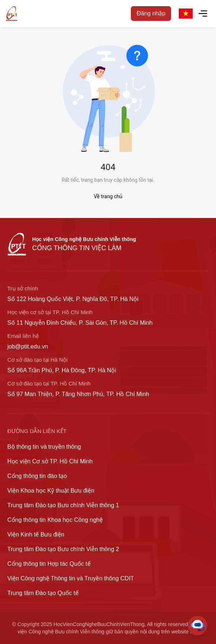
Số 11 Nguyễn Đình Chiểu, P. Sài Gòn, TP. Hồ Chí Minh (80, 323)
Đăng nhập (151, 13)
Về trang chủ (108, 196)
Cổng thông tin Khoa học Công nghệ (55, 520)
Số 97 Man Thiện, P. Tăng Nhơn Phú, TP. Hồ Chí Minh (78, 394)
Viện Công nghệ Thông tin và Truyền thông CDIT (71, 578)
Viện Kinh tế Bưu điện (36, 534)
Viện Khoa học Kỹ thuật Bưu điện (51, 491)
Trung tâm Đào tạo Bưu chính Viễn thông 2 (63, 549)
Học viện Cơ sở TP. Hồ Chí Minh (50, 461)
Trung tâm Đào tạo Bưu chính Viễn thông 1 (63, 505)
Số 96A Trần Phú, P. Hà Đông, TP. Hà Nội (62, 370)
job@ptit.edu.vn (28, 347)
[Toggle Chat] (198, 626)
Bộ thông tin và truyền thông (44, 447)
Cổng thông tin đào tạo (37, 476)
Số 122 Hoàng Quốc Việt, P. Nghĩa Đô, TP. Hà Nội (73, 299)
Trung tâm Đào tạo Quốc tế (43, 593)
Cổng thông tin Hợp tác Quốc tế (49, 564)
